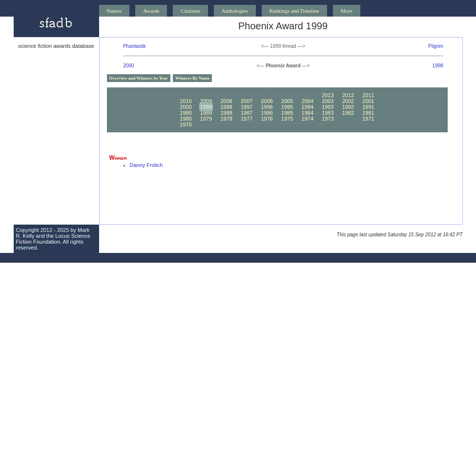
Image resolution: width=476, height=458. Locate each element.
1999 (206, 107)
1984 (308, 113)
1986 (267, 113)
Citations (190, 11)
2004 (308, 101)
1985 (287, 113)
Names (114, 11)
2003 (328, 101)
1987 (247, 113)
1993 (328, 107)
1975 (287, 119)
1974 (308, 119)
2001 (368, 101)
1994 (308, 107)
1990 (186, 113)
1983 (328, 113)
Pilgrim (436, 46)
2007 (247, 101)
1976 (267, 119)
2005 (287, 101)
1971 (368, 119)
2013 (328, 95)
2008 (226, 101)
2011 (368, 95)
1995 (287, 107)
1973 (328, 119)
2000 (128, 66)
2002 (348, 101)
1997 (247, 107)
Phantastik (135, 46)
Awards (151, 11)
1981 (368, 113)
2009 (206, 101)
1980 (186, 119)
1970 (186, 125)
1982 (348, 113)
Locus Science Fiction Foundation (53, 239)
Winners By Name (192, 78)
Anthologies (235, 11)
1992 (348, 107)
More (347, 11)
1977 (247, 119)
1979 (206, 119)
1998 (438, 66)
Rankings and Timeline (294, 11)
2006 (267, 101)
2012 (348, 95)
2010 (186, 101)
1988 (226, 113)
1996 (267, 107)
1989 (206, 113)
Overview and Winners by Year (139, 78)
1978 (226, 119)
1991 (368, 107)
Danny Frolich (146, 165)
